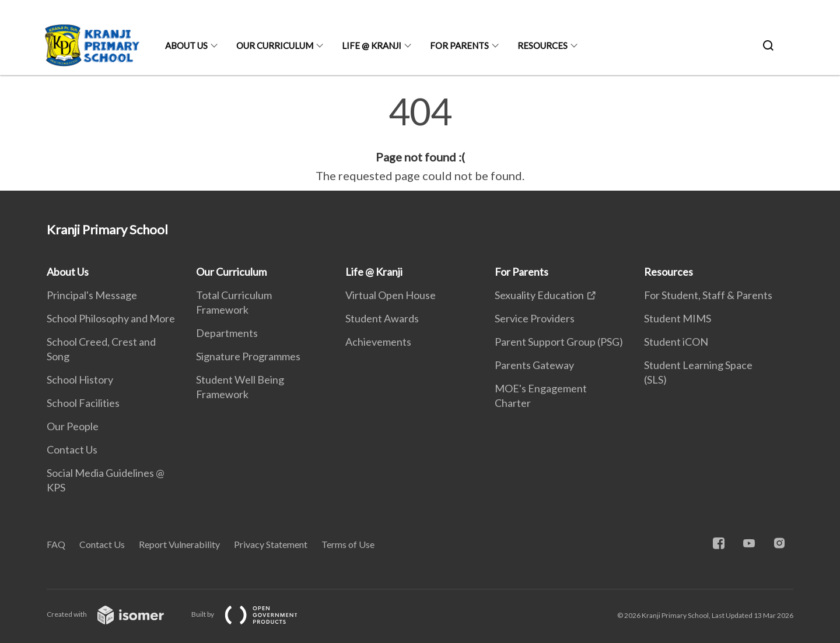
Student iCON (676, 342)
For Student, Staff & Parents (708, 295)
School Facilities (83, 403)
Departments (227, 333)
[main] (420, 139)
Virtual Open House (391, 295)
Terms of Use (348, 544)
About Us (186, 45)
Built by (254, 614)
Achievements (378, 342)
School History (80, 380)
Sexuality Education (539, 295)
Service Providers (535, 318)
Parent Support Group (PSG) (559, 342)
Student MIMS (678, 318)
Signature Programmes (248, 356)
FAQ (56, 544)
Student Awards (382, 318)
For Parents (459, 45)
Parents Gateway (534, 365)
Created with (115, 614)
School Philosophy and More (111, 318)
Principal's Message (92, 295)
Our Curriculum (275, 45)
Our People (73, 426)
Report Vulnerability (179, 544)
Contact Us (72, 449)
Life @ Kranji (372, 45)
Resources (542, 45)
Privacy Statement (271, 544)
